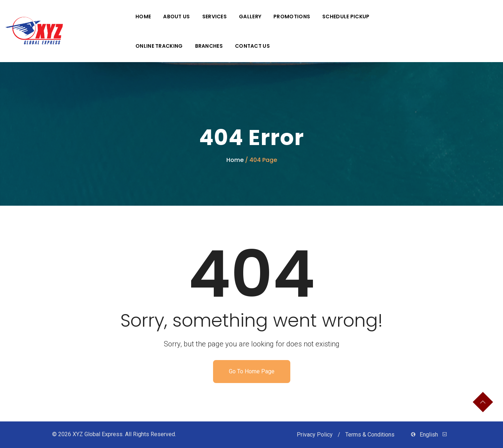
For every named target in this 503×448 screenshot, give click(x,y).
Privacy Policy (315, 435)
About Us (176, 17)
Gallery (250, 17)
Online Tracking (159, 46)
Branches (209, 46)
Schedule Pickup (346, 17)
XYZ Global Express (98, 434)
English (429, 435)
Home (143, 17)
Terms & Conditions (371, 435)
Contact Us (252, 46)
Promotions (292, 17)
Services (214, 17)
